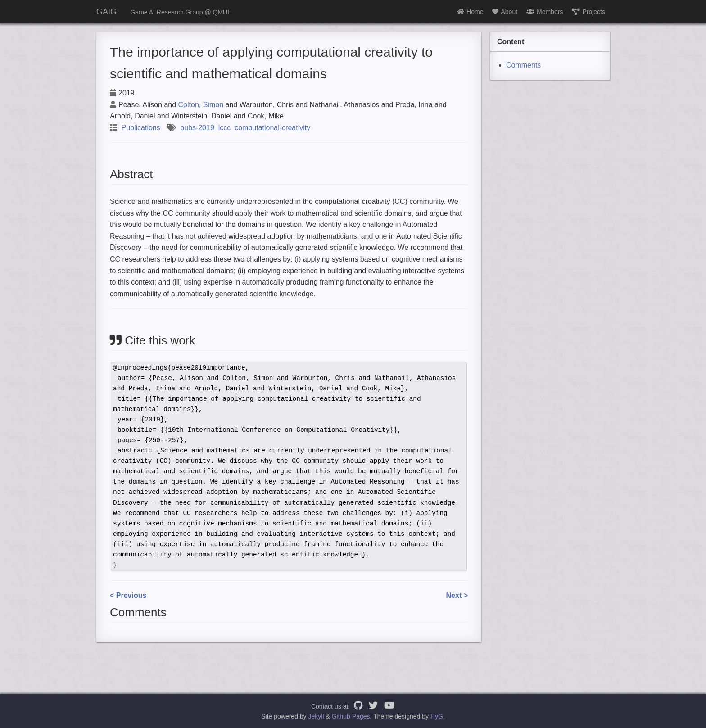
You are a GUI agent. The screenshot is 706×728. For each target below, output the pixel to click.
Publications (140, 128)
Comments (523, 65)
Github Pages (351, 716)
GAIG (106, 12)
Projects (588, 12)
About (505, 12)
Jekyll (316, 716)
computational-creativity (272, 128)
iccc (225, 128)
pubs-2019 (197, 128)
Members (545, 12)
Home (470, 12)
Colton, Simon (201, 105)
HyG (437, 716)
